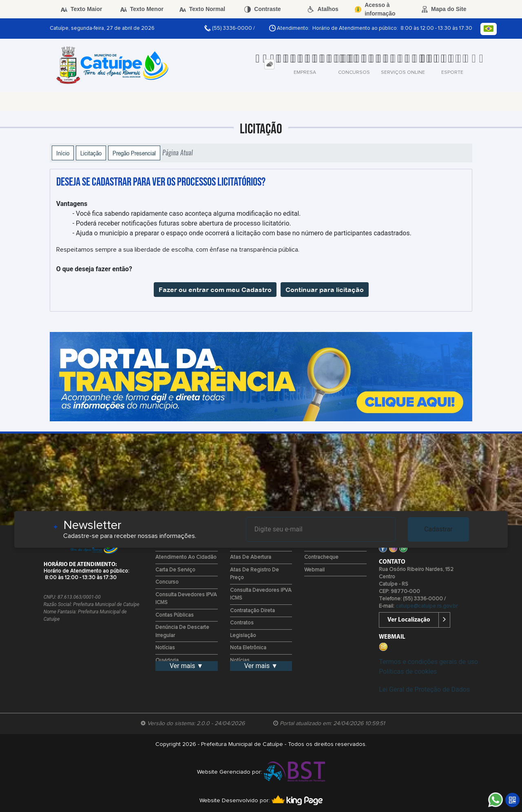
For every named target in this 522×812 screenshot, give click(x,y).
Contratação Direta (252, 611)
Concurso (167, 582)
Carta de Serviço (175, 570)
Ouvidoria (167, 660)
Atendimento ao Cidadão (186, 557)
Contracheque (321, 557)
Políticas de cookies (408, 672)
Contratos (242, 623)
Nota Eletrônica (248, 648)
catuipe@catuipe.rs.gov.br (427, 606)
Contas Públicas (175, 615)
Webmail (314, 570)
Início (63, 153)
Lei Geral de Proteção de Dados (424, 689)
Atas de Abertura (251, 557)
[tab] (269, 64)
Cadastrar (438, 529)
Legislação (243, 636)
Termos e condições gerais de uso (428, 662)
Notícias (165, 648)
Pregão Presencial (134, 153)
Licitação (91, 153)
